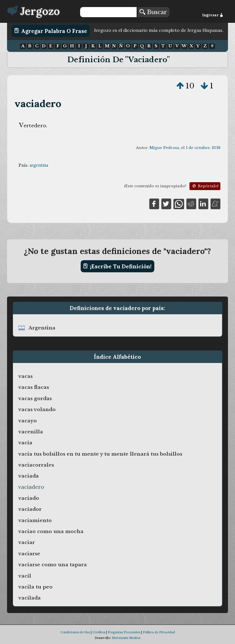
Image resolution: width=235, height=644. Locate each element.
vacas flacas (34, 387)
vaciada (29, 476)
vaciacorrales (36, 465)
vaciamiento (35, 520)
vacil (25, 576)
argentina (39, 165)
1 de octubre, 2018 (203, 148)
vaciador (30, 509)
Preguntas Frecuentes (124, 632)
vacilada (30, 598)
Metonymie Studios (126, 638)
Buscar (153, 12)
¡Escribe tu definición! (117, 266)
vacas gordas (35, 398)
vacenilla (31, 432)
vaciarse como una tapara (53, 565)
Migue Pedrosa (164, 148)
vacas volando (37, 409)
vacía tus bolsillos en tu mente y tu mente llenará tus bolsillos (100, 454)
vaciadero (38, 103)
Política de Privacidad (159, 632)
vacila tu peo (35, 587)
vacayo (28, 421)
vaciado (29, 498)
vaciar (27, 542)
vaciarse (29, 554)
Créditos (99, 632)
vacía (25, 443)
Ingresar (213, 15)
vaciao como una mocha (51, 531)
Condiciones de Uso (75, 632)
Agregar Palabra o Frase (51, 31)
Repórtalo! (205, 186)
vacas (25, 376)
